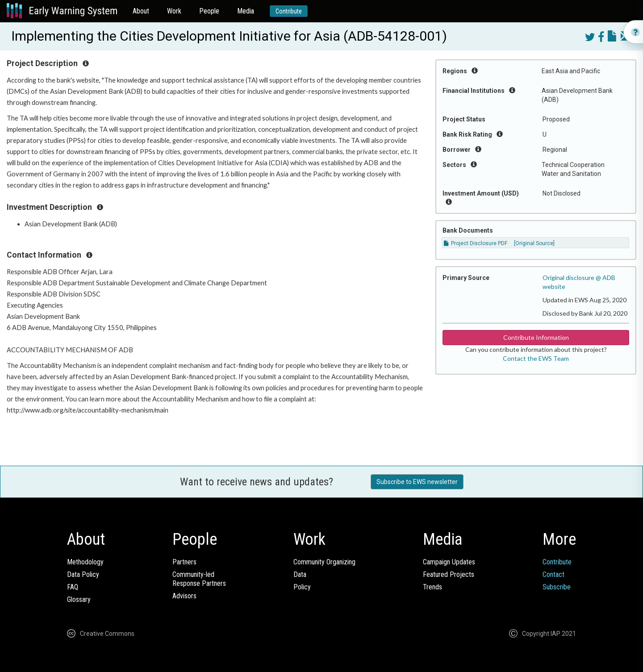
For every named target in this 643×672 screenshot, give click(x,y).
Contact (553, 574)
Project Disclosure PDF (476, 243)
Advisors (184, 596)
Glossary (79, 599)
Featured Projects (449, 574)
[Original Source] (534, 243)
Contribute (289, 11)
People (209, 11)
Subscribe (557, 587)
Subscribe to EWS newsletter (417, 482)
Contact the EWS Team (536, 358)
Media (246, 11)
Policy (302, 587)
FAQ (73, 587)
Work (174, 11)
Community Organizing (324, 562)
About (141, 11)
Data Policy (83, 574)
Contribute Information (536, 337)
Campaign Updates (449, 562)
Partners (184, 562)
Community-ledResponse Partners (199, 579)
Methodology (85, 562)
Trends (432, 587)
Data (300, 574)
